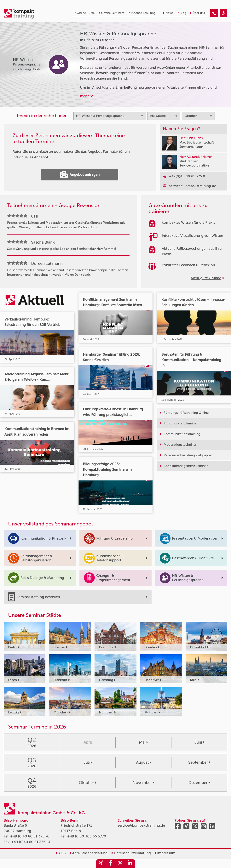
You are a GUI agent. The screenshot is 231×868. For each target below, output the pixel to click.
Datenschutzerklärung (131, 853)
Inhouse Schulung (142, 13)
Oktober (88, 783)
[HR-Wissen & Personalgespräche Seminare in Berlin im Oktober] (214, 13)
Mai (143, 742)
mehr (86, 96)
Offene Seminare (112, 13)
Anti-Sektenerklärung (88, 853)
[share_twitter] (120, 864)
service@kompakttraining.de (141, 825)
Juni (199, 742)
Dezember (199, 783)
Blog (182, 13)
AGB (61, 853)
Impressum (165, 853)
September (199, 762)
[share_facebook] (111, 864)
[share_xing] (101, 864)
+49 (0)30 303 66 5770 (87, 836)
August (143, 762)
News (168, 13)
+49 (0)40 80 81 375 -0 (30, 836)
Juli (88, 762)
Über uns (197, 13)
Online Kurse (84, 13)
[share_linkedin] (130, 864)
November (143, 783)
